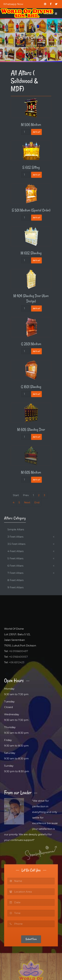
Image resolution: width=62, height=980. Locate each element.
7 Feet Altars (15, 573)
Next (27, 502)
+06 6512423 (17, 662)
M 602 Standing (31, 253)
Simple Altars (16, 529)
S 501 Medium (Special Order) (31, 210)
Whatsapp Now (13, 4)
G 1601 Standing (31, 387)
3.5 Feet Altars (16, 544)
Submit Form (31, 939)
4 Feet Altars (15, 551)
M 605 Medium (31, 472)
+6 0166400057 (18, 657)
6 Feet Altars (15, 566)
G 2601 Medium (31, 344)
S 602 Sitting (31, 167)
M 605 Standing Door (31, 430)
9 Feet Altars (15, 587)
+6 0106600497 (18, 651)
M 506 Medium (31, 125)
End (37, 502)
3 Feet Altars (15, 537)
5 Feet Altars (15, 558)
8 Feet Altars (15, 580)
